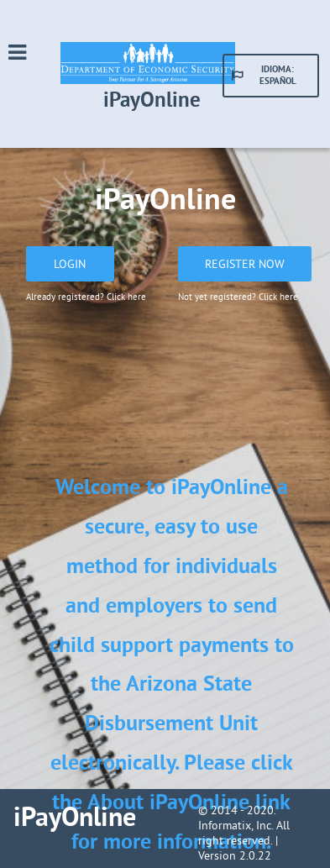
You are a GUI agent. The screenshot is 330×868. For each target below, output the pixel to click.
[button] (271, 76)
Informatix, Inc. (236, 825)
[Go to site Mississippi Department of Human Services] (152, 81)
